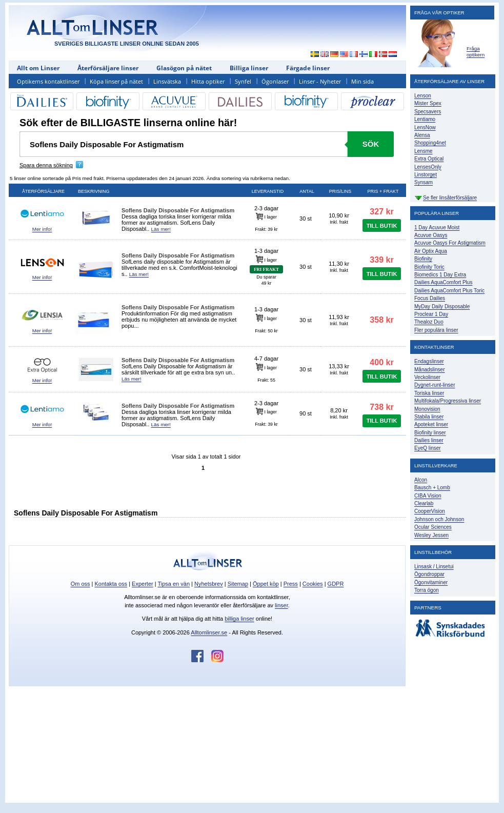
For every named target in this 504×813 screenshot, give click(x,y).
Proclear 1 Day (431, 314)
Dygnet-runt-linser (435, 385)
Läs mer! (160, 229)
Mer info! (42, 229)
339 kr (381, 260)
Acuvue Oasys (431, 235)
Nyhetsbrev (209, 584)
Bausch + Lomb (432, 488)
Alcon (421, 480)
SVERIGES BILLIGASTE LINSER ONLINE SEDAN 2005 (127, 44)
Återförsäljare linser (108, 68)
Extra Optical (429, 159)
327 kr (381, 212)
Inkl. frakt (339, 222)
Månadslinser (429, 370)
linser (281, 605)
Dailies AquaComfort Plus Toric (449, 291)
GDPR (336, 584)
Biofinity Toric (429, 267)
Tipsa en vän (174, 584)
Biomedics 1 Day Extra (440, 275)
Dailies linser (429, 440)
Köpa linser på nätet (116, 81)
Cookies (313, 584)
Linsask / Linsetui (434, 567)
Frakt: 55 (266, 380)
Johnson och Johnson (439, 519)
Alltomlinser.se (209, 632)
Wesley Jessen (431, 535)
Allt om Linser (38, 68)
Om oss (80, 584)
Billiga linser (249, 68)
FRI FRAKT (266, 269)
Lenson (423, 96)
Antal (307, 191)
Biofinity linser (430, 433)
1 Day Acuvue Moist (437, 227)
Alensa (422, 135)
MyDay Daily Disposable (442, 306)
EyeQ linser (428, 448)
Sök (371, 144)
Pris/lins (340, 191)
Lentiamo (425, 119)
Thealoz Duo (429, 322)
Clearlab (424, 503)
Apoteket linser (431, 424)
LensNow (425, 127)
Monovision (427, 409)
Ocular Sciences (433, 527)
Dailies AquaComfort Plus (443, 282)
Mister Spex (428, 103)
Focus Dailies (430, 298)
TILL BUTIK (382, 226)
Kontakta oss (111, 584)
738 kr (381, 407)
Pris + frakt (383, 191)
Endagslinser (429, 361)
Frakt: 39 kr (266, 229)
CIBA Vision (428, 496)
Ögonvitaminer (431, 582)
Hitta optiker (208, 81)
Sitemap (238, 584)
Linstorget (426, 175)
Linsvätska (167, 81)
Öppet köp (266, 584)
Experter (143, 584)
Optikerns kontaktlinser (48, 81)
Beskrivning (94, 191)
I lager (266, 217)
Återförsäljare (43, 191)
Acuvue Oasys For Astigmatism (450, 243)
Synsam (424, 182)
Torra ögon (427, 590)
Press (291, 584)
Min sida (362, 81)
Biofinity (423, 259)
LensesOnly (428, 167)
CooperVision (430, 511)
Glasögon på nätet (184, 68)
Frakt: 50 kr (266, 331)
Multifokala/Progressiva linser (448, 401)
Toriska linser (429, 393)
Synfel (243, 81)
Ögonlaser (275, 81)
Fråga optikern (476, 52)
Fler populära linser (436, 330)
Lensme (424, 151)
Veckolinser (427, 377)
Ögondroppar (429, 574)
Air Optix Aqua (431, 251)
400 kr (381, 362)
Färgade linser (308, 68)
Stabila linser (429, 417)
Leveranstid (268, 191)
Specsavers (428, 112)
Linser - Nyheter (320, 81)
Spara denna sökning (46, 165)
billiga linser (239, 619)
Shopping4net (430, 143)
